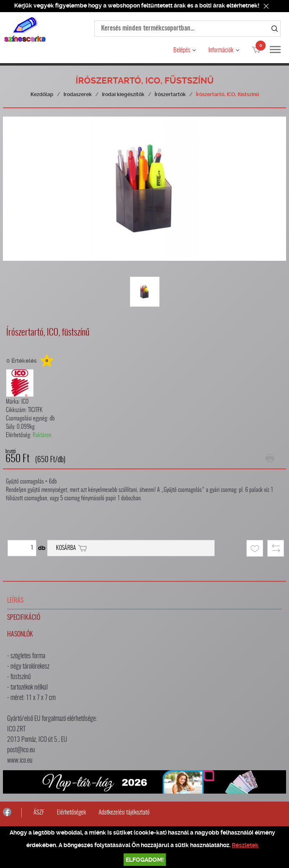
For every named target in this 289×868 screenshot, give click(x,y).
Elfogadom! (145, 860)
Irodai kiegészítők (123, 94)
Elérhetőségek (71, 813)
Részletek (245, 845)
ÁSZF (39, 813)
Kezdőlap (42, 94)
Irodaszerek (78, 94)
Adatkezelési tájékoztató (124, 813)
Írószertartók (170, 94)
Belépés (182, 50)
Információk (221, 50)
